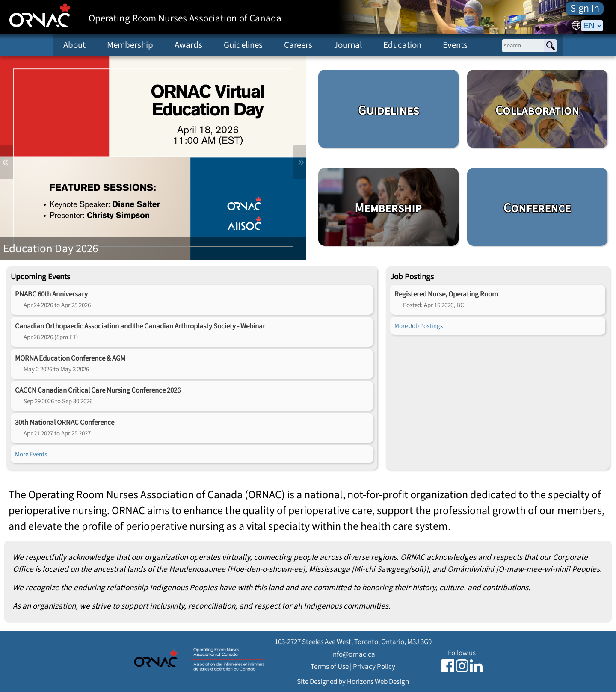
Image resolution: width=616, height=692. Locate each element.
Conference (537, 208)
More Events (31, 454)
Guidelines (243, 45)
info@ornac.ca (353, 654)
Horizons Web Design (378, 682)
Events (455, 45)
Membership (130, 45)
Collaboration (537, 111)
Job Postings (412, 277)
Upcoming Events (40, 277)
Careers (298, 45)
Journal (348, 45)
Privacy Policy (374, 667)
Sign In (585, 9)
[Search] (551, 46)
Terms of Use (330, 667)
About (74, 45)
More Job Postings (419, 326)
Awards (188, 45)
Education (402, 45)
